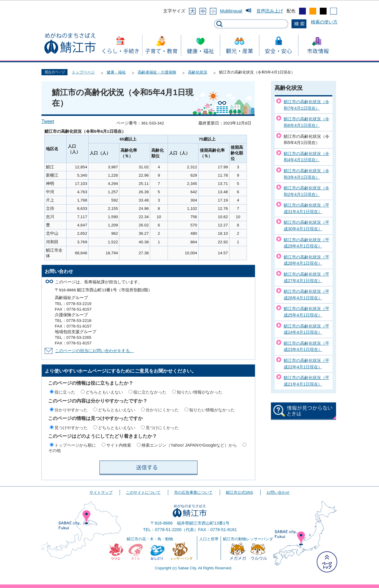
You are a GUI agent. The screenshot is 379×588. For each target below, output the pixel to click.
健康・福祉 (116, 72)
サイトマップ (101, 492)
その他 (54, 450)
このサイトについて (143, 492)
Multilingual (231, 11)
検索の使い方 (324, 22)
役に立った (65, 392)
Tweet (48, 121)
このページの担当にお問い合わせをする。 (94, 351)
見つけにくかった (162, 428)
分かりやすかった (71, 410)
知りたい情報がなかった (200, 392)
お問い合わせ (278, 492)
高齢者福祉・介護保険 (157, 72)
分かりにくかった (162, 410)
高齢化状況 (198, 72)
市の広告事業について (193, 492)
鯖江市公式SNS (239, 492)
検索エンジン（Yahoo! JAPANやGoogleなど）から (189, 445)
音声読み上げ (270, 11)
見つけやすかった (71, 428)
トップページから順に (75, 445)
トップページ (83, 72)
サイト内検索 (119, 445)
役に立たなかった (150, 392)
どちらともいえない (104, 392)
